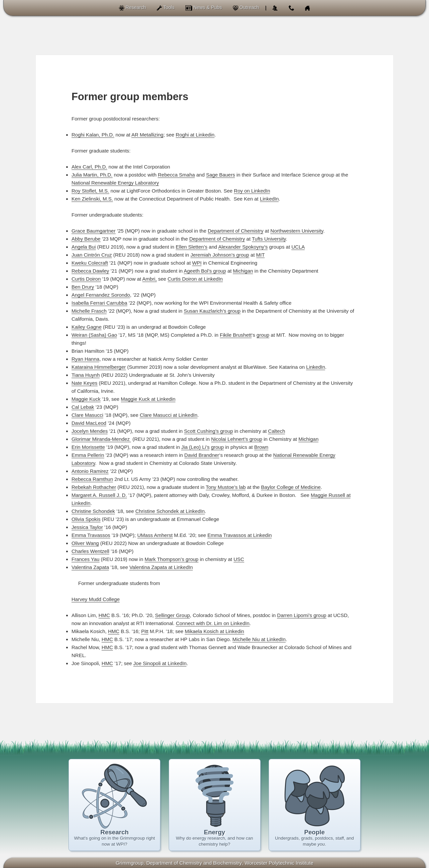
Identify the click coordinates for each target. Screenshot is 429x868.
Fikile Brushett (236, 335)
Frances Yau (86, 559)
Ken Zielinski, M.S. (92, 199)
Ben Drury (83, 287)
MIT (261, 255)
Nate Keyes (85, 383)
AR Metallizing (147, 135)
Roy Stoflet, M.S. (90, 191)
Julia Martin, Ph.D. (92, 175)
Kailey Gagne (87, 327)
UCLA (298, 247)
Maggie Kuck (86, 399)
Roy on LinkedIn (252, 191)
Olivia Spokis (86, 519)
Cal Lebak (83, 407)
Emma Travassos (91, 535)
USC (239, 559)
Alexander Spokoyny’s (243, 247)
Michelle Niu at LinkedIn (259, 639)
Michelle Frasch (89, 311)
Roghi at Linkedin (195, 135)
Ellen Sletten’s (192, 247)
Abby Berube (86, 239)
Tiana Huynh (86, 375)
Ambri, (150, 279)
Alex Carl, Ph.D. (89, 167)
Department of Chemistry (236, 231)
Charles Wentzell (90, 551)
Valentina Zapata (90, 567)
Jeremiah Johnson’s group (220, 255)
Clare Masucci (87, 415)
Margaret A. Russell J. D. (99, 495)
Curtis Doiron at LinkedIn (195, 279)
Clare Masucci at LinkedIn (169, 415)
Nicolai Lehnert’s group (237, 439)
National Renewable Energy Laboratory (115, 183)
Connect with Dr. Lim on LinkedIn (212, 623)
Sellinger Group (172, 615)
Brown (261, 447)
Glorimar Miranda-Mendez (101, 439)
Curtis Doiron (86, 279)
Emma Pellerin (88, 455)
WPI (197, 263)
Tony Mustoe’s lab (226, 487)
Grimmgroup (129, 863)
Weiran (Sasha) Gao (94, 335)
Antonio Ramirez (90, 471)
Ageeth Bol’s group (205, 271)
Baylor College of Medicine (291, 487)
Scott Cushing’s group (208, 431)
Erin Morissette (88, 447)
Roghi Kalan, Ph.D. (93, 135)
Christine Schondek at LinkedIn (170, 511)
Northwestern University (297, 231)
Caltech (276, 431)
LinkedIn (269, 199)
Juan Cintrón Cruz (92, 255)
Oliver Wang (85, 543)
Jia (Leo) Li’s (195, 447)
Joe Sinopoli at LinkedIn (160, 663)
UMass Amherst (155, 535)
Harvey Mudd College (96, 599)
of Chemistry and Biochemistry (194, 863)
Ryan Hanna (85, 359)
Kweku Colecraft (90, 263)
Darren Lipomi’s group (302, 615)
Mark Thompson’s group (172, 559)
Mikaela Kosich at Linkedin (214, 631)
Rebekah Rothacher (94, 487)
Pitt (145, 631)
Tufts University (269, 239)
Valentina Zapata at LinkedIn (161, 567)
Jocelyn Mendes (90, 431)
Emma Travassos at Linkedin (240, 535)
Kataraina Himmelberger (99, 367)
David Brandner (202, 455)
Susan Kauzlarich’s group (212, 311)
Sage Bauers (221, 175)
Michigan (243, 271)
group (263, 335)
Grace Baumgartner (94, 231)
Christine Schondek (93, 511)
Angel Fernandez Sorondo (101, 295)
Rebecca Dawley (90, 271)
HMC (104, 615)
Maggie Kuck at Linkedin (148, 399)
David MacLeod (89, 423)
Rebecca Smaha (176, 175)
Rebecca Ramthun (92, 479)
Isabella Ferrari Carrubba (99, 303)
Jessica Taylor (87, 527)
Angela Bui (84, 247)
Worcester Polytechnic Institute (279, 863)
